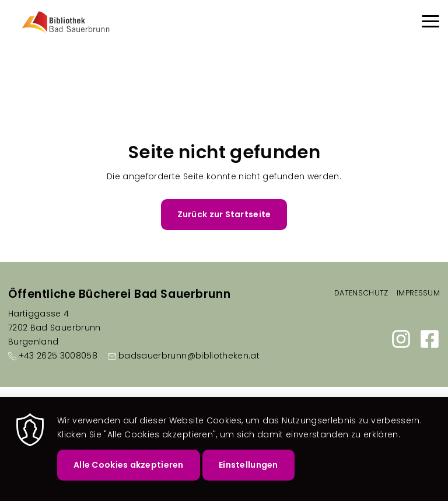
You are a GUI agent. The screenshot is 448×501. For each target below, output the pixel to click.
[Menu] (430, 23)
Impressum (418, 293)
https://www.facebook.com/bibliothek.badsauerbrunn (430, 339)
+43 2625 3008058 (58, 356)
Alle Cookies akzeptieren (129, 468)
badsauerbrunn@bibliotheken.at (189, 356)
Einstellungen (249, 468)
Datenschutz (361, 293)
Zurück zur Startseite (224, 214)
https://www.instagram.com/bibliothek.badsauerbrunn (401, 339)
